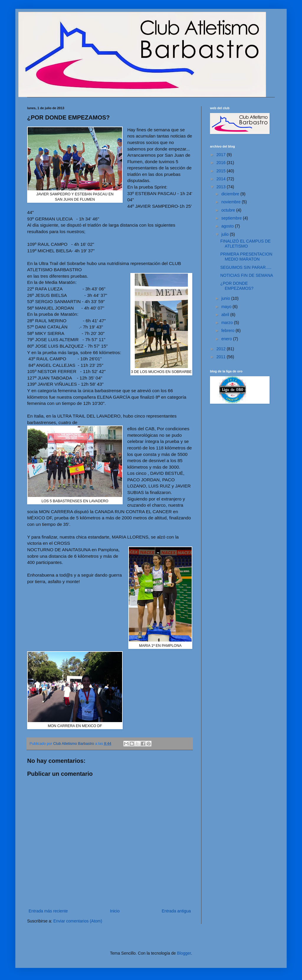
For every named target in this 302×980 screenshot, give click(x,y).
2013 (222, 187)
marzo (228, 323)
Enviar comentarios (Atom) (78, 921)
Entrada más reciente (48, 911)
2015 (222, 171)
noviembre (231, 202)
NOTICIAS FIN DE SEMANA (247, 275)
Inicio (115, 911)
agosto (228, 226)
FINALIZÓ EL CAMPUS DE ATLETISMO (246, 244)
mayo (227, 307)
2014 (222, 179)
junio (226, 298)
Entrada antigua (176, 911)
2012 (222, 349)
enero (227, 339)
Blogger (184, 953)
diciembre (231, 194)
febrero (228, 331)
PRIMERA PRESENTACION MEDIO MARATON (246, 257)
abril (226, 315)
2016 (222, 163)
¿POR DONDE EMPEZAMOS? (237, 286)
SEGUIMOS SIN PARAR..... (246, 267)
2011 (222, 357)
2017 (222, 155)
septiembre (232, 218)
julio (225, 234)
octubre (229, 210)
